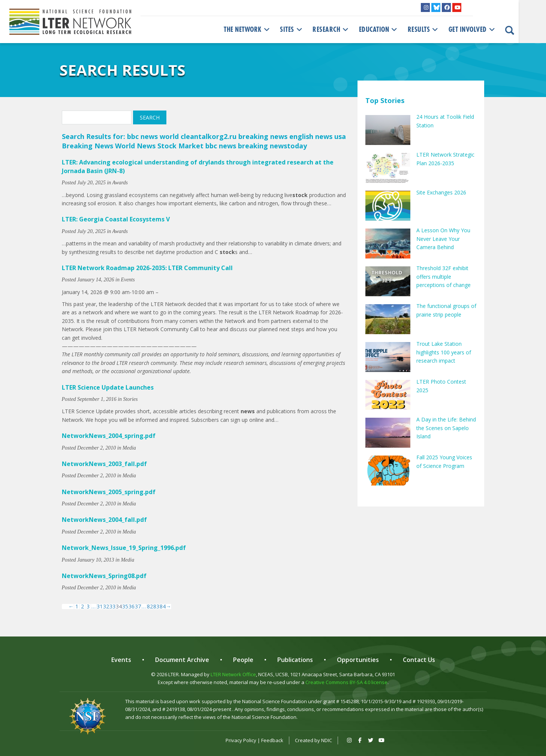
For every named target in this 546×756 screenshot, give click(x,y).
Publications (295, 660)
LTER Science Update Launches (108, 387)
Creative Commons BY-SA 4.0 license (346, 682)
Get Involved (473, 30)
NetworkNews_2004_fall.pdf (104, 520)
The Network (247, 30)
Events (121, 660)
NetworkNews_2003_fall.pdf (104, 464)
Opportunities (358, 660)
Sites (292, 30)
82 (150, 607)
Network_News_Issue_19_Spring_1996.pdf (124, 548)
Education (379, 30)
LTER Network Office (233, 674)
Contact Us (419, 660)
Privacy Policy (241, 740)
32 (106, 607)
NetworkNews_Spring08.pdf (104, 576)
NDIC (327, 740)
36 (132, 607)
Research (331, 30)
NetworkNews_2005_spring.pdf (109, 492)
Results (424, 30)
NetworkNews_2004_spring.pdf (109, 436)
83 (156, 607)
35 (125, 607)
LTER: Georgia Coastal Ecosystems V (116, 219)
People (243, 660)
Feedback (272, 740)
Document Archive (182, 660)
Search (150, 117)
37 (138, 607)
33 (112, 607)
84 (163, 607)
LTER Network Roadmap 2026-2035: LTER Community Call (147, 268)
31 (100, 607)
